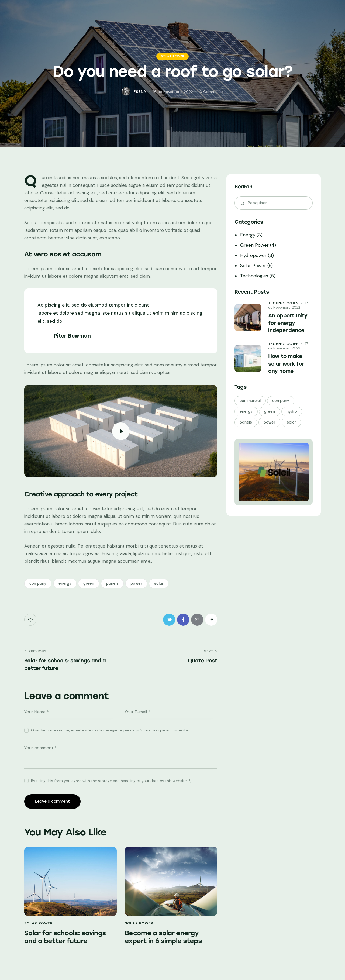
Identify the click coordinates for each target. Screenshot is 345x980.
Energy (248, 235)
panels (112, 584)
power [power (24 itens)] (269, 422)
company (38, 584)
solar (159, 584)
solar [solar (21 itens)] (291, 422)
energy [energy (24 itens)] (246, 412)
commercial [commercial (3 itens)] (250, 401)
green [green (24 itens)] (270, 412)
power (136, 584)
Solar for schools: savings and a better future (65, 937)
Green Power (254, 245)
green (89, 584)
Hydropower (253, 255)
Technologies (254, 276)
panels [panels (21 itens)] (246, 422)
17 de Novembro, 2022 (288, 305)
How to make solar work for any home (286, 364)
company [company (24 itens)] (281, 401)
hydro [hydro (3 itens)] (292, 412)
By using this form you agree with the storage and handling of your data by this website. (111, 781)
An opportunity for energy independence (288, 323)
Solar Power (173, 56)
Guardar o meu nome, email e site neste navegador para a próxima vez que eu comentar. (110, 730)
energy (65, 584)
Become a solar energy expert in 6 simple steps (163, 937)
